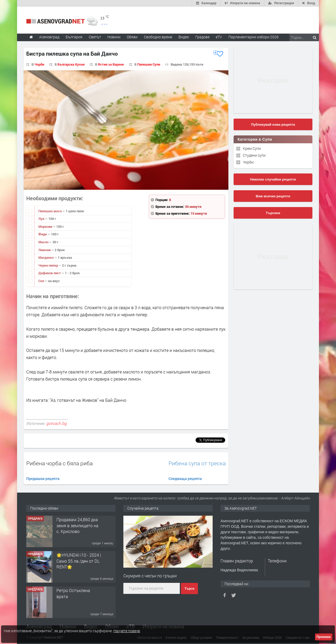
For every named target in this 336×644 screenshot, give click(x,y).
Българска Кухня (71, 64)
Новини (114, 37)
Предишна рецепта (43, 479)
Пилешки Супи (149, 64)
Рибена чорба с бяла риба (59, 463)
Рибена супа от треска (197, 463)
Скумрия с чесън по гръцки (150, 576)
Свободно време (158, 37)
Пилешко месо (50, 211)
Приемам (324, 637)
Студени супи (254, 155)
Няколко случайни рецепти (273, 179)
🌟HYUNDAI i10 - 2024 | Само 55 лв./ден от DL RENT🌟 (79, 561)
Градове (202, 37)
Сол (42, 281)
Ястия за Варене (111, 64)
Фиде (43, 234)
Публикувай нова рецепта (273, 125)
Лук (42, 219)
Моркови (46, 226)
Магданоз (46, 257)
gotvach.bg (56, 423)
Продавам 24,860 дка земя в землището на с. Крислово (77, 525)
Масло (44, 242)
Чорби (39, 64)
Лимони (45, 250)
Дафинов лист (50, 273)
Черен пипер (49, 265)
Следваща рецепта (185, 479)
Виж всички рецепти (273, 196)
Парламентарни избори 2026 (253, 37)
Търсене (273, 213)
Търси (189, 589)
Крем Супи (252, 148)
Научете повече (127, 631)
